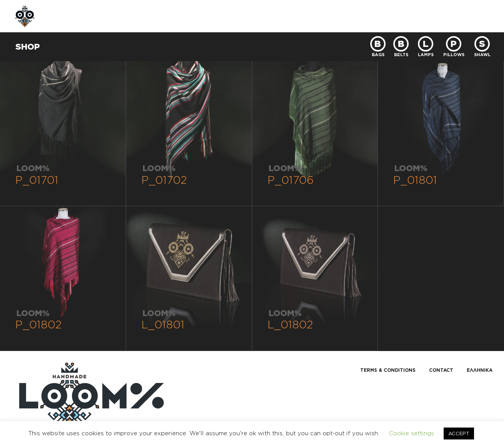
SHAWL (482, 54)
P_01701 (37, 180)
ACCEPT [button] (459, 433)
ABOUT (102, 16)
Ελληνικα (480, 370)
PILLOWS (454, 54)
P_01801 (415, 180)
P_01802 (39, 324)
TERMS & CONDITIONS (388, 370)
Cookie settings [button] (412, 433)
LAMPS (426, 54)
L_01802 (290, 324)
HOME (66, 16)
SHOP (137, 16)
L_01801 (163, 324)
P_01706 (291, 180)
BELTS (401, 54)
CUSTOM (175, 16)
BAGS (378, 54)
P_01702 (164, 180)
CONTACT (219, 16)
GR (450, 16)
